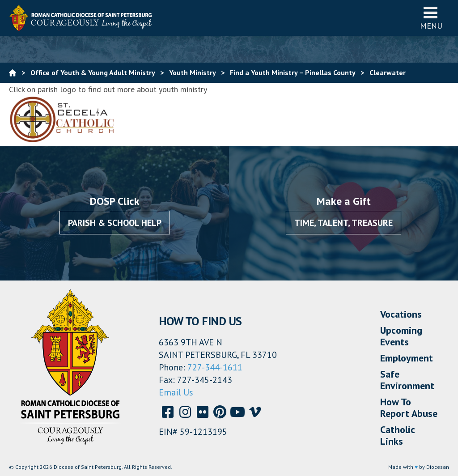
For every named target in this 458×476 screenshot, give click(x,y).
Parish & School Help (115, 223)
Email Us (176, 392)
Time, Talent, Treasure (343, 223)
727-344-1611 (215, 367)
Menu (431, 18)
